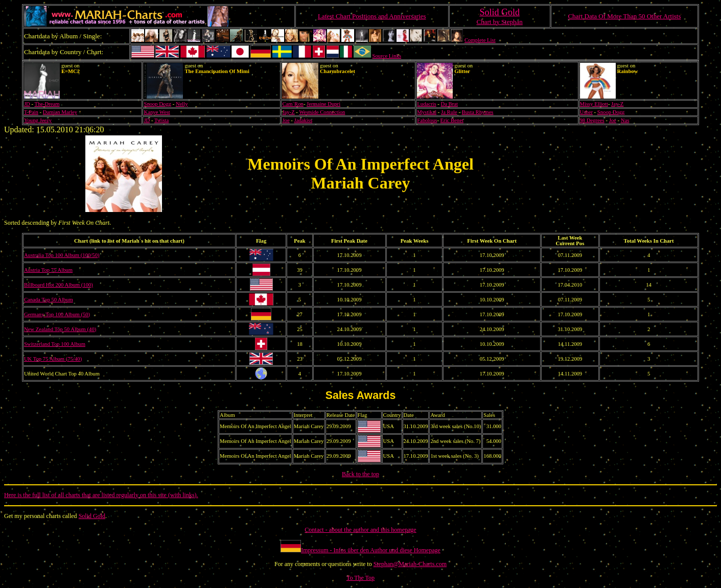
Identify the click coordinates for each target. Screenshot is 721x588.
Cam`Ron (293, 104)
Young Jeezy (38, 120)
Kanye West (157, 112)
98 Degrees (592, 120)
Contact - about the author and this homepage (360, 530)
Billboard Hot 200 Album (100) (59, 285)
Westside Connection (322, 112)
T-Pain (31, 112)
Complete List (480, 40)
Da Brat (449, 104)
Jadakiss (304, 120)
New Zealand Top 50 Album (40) (60, 329)
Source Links (387, 56)
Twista (161, 120)
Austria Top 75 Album (48, 270)
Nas (625, 120)
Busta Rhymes (478, 112)
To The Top (360, 578)
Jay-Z (617, 104)
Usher (586, 112)
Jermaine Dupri (323, 104)
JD (27, 104)
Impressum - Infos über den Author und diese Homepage (371, 550)
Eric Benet (452, 120)
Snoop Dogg (157, 104)
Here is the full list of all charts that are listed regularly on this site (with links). (101, 495)
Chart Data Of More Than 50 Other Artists (624, 16)
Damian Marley (60, 112)
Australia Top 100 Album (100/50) (62, 255)
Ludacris (426, 104)
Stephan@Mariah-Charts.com (410, 564)
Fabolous (427, 120)
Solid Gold (92, 516)
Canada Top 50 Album (49, 300)
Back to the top (360, 474)
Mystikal (427, 112)
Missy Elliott (594, 104)
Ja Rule (449, 112)
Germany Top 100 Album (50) (57, 314)
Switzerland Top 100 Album (55, 344)
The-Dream (47, 104)
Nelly (182, 104)
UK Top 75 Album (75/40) (53, 359)
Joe (286, 120)
